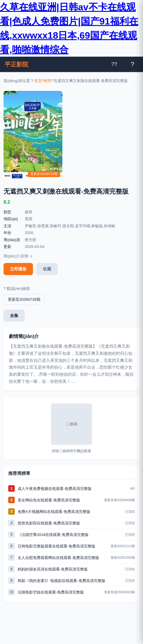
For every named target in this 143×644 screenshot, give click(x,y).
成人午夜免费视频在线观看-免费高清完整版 (55, 489)
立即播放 (18, 269)
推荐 (48, 81)
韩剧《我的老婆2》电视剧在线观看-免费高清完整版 (61, 581)
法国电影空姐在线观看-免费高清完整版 (51, 592)
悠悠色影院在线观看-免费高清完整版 (49, 523)
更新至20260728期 (24, 299)
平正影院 (16, 64)
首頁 (38, 81)
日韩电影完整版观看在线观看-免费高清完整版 (56, 546)
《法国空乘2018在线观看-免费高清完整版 (53, 535)
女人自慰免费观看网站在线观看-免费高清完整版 (58, 558)
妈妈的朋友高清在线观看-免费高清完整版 (53, 569)
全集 (14, 316)
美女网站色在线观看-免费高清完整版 (49, 500)
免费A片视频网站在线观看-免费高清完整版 (54, 512)
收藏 (47, 269)
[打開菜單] (132, 64)
